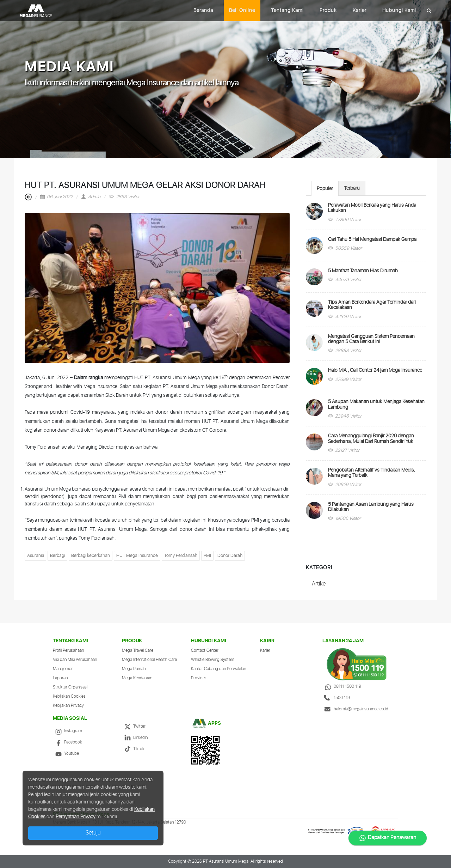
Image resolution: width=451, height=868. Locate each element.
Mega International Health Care (149, 660)
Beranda (203, 11)
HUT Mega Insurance (137, 556)
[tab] (325, 188)
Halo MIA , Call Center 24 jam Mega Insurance (375, 370)
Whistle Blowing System (213, 660)
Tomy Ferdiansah (181, 556)
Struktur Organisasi (70, 687)
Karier (360, 11)
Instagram (67, 731)
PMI (207, 556)
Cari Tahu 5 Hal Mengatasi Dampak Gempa (372, 239)
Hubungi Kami (399, 11)
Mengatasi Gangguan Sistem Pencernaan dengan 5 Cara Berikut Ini (371, 339)
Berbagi (57, 556)
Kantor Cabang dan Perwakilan (218, 669)
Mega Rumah (134, 669)
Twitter (134, 726)
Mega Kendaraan (137, 678)
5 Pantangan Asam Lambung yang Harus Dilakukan (371, 507)
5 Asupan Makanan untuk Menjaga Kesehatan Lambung (376, 404)
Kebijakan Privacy (68, 706)
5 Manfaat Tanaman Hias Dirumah (363, 271)
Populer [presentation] (325, 189)
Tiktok (133, 749)
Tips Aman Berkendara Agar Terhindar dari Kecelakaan (372, 305)
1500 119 (336, 698)
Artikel (319, 584)
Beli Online (242, 11)
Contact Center (205, 651)
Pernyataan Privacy (76, 817)
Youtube (66, 754)
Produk (328, 11)
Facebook (67, 742)
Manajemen (63, 669)
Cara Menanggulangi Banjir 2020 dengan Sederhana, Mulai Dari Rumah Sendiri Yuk (371, 439)
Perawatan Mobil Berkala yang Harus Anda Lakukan (372, 208)
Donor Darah (230, 556)
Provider (199, 678)
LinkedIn (135, 738)
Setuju (93, 833)
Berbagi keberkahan (91, 556)
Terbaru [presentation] (352, 188)
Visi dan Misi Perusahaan (75, 660)
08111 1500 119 (342, 687)
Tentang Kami (287, 11)
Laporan (60, 678)
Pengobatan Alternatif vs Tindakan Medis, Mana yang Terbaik (372, 473)
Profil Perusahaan (68, 651)
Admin (91, 197)
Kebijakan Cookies (69, 696)
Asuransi (35, 556)
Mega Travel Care (138, 651)
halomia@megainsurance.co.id (355, 709)
